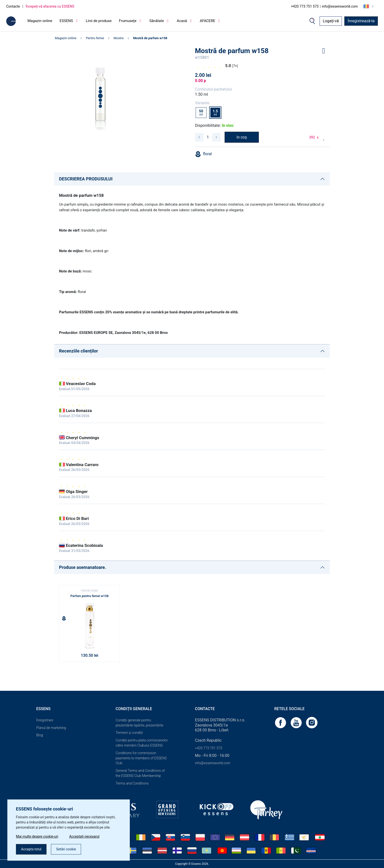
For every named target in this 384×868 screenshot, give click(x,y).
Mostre (119, 38)
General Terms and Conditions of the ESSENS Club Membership (140, 773)
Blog (40, 735)
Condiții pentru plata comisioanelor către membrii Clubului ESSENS (142, 743)
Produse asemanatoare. (83, 567)
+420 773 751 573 (305, 6)
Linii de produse (99, 21)
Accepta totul (31, 849)
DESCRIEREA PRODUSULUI (86, 179)
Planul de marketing (51, 728)
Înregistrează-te (361, 21)
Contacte (13, 6)
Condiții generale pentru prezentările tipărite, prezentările (139, 723)
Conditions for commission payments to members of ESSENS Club (141, 758)
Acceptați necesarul (84, 836)
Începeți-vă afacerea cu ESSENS (50, 6)
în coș (242, 137)
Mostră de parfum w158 (150, 38)
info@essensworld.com (340, 6)
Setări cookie (66, 849)
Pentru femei (95, 38)
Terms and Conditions (132, 783)
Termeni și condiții (129, 733)
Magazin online (40, 21)
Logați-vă (331, 21)
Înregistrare (45, 720)
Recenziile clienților (78, 351)
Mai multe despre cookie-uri (37, 836)
